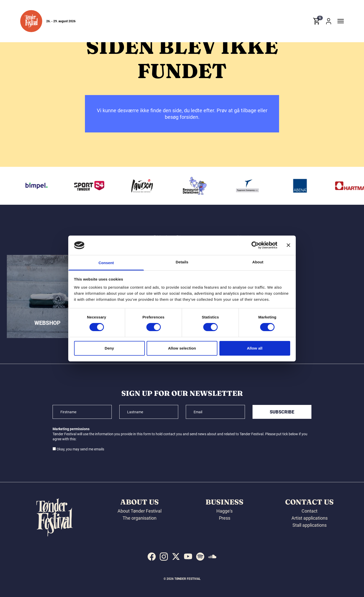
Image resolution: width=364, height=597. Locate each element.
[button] (31, 21)
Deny (109, 348)
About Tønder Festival (140, 511)
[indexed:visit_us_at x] (176, 557)
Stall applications (310, 525)
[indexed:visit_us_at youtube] (188, 557)
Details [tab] (182, 262)
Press (225, 518)
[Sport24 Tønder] (91, 186)
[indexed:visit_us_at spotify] (200, 557)
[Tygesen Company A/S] (249, 186)
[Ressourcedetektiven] (197, 186)
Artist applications (310, 518)
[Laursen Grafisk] (144, 186)
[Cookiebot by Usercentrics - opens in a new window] (255, 245)
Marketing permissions (71, 429)
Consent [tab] (106, 263)
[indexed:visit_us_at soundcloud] (212, 557)
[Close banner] (288, 245)
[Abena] (302, 186)
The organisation (140, 518)
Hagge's (224, 511)
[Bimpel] (39, 186)
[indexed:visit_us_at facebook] (152, 557)
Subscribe (282, 412)
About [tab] (258, 262)
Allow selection (182, 348)
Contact (310, 511)
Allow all (255, 348)
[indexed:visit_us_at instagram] (164, 557)
